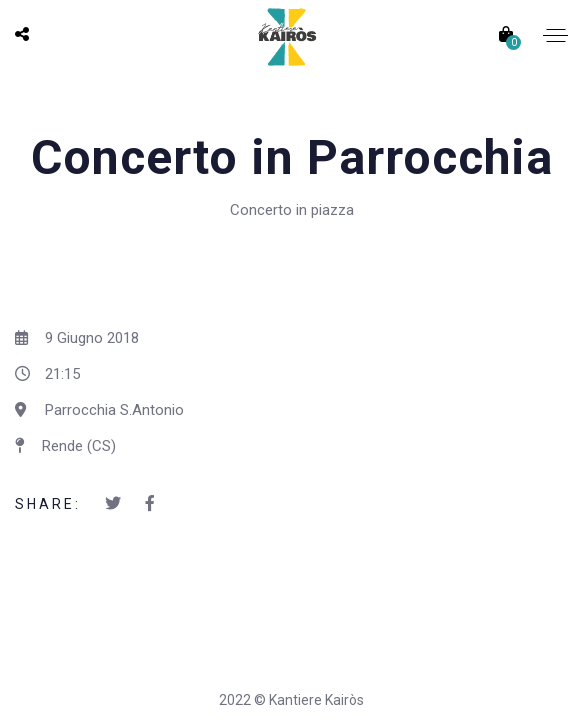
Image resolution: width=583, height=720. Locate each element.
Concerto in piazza (292, 210)
